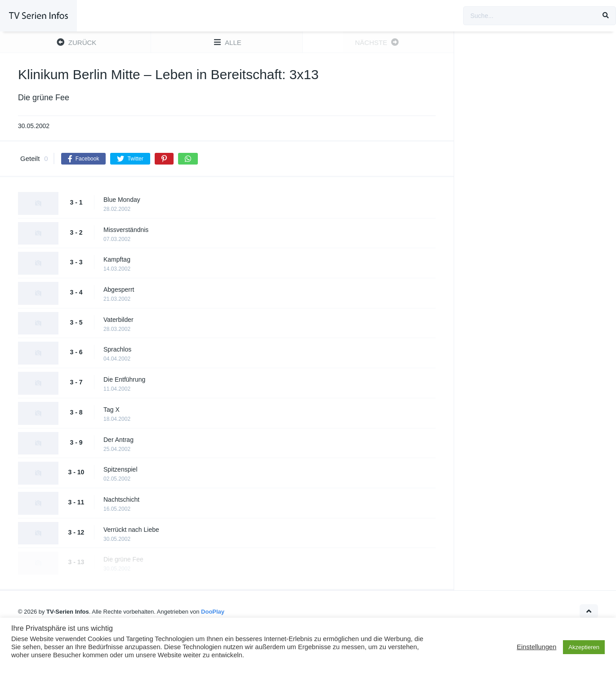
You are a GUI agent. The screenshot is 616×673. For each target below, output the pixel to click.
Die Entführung (124, 379)
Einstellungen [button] (536, 647)
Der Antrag (118, 440)
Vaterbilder (118, 320)
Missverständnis (126, 230)
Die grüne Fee (123, 559)
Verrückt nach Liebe (131, 530)
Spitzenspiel (121, 469)
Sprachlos (117, 349)
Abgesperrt (119, 290)
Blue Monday (122, 200)
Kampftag (117, 259)
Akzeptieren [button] (584, 647)
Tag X (112, 410)
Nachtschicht (121, 499)
